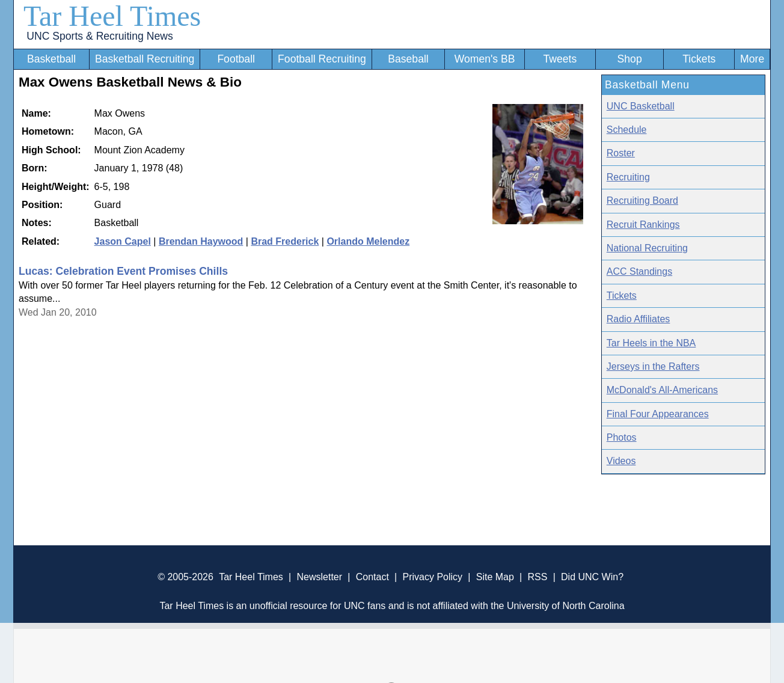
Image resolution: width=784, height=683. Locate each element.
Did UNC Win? (592, 577)
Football (236, 59)
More (752, 59)
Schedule (627, 130)
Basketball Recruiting (145, 59)
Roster (621, 153)
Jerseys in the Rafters (653, 366)
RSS (537, 577)
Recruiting (628, 177)
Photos (622, 437)
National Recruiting (647, 248)
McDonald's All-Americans (662, 390)
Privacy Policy (432, 577)
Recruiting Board (642, 201)
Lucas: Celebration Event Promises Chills (123, 271)
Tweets (560, 59)
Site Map (495, 577)
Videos (621, 461)
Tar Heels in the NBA (651, 343)
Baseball (408, 59)
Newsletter (319, 577)
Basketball (51, 59)
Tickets (699, 59)
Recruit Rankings (643, 225)
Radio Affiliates (639, 319)
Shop (630, 59)
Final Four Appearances (658, 414)
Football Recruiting (322, 59)
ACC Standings (639, 271)
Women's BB (485, 59)
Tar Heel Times (112, 16)
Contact (372, 577)
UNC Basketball (641, 106)
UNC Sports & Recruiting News (100, 36)
